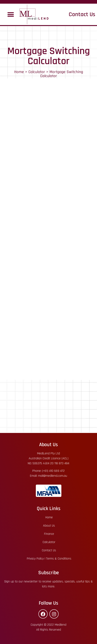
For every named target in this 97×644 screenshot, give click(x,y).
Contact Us (82, 14)
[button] (11, 14)
